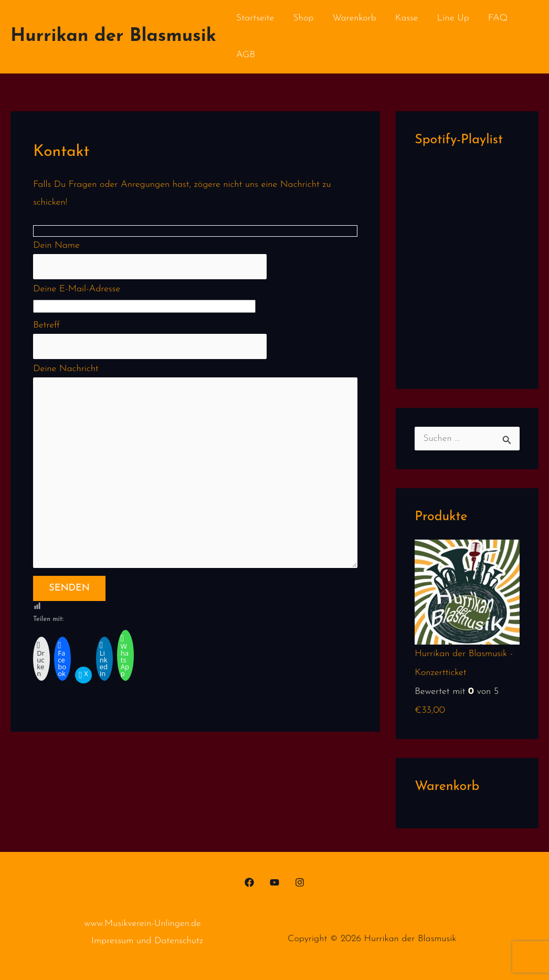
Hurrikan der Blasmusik (113, 36)
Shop (303, 18)
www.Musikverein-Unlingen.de (142, 924)
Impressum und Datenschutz (147, 941)
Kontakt (290, 55)
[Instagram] (300, 882)
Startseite (255, 18)
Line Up (453, 18)
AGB (246, 55)
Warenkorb (354, 18)
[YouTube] (274, 882)
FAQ (498, 18)
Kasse (407, 18)
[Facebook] (249, 882)
